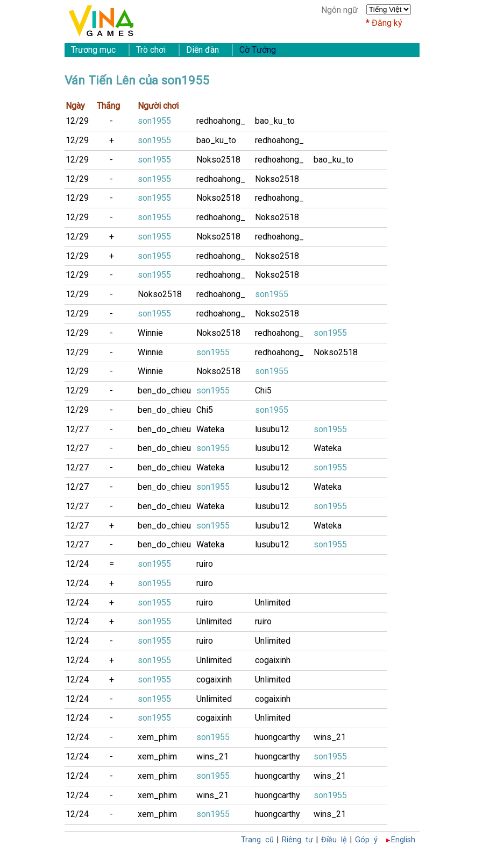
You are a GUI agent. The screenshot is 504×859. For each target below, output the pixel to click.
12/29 (77, 121)
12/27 (77, 429)
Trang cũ (257, 840)
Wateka (210, 429)
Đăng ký (387, 23)
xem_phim (157, 737)
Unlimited (273, 603)
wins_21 (330, 737)
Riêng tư (297, 840)
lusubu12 (272, 429)
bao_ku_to (275, 121)
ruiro (205, 564)
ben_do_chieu (164, 390)
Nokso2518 (218, 160)
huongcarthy (278, 737)
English (403, 840)
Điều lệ (334, 840)
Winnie (150, 333)
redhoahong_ (221, 121)
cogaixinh (273, 660)
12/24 (77, 564)
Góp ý (366, 840)
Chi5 (263, 390)
